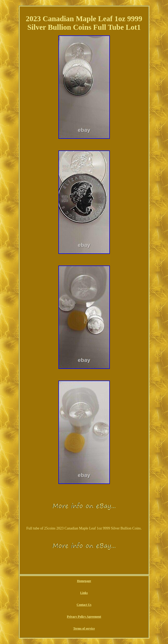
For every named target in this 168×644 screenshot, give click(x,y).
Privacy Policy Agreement (84, 617)
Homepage (84, 581)
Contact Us (84, 605)
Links (84, 593)
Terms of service (84, 628)
